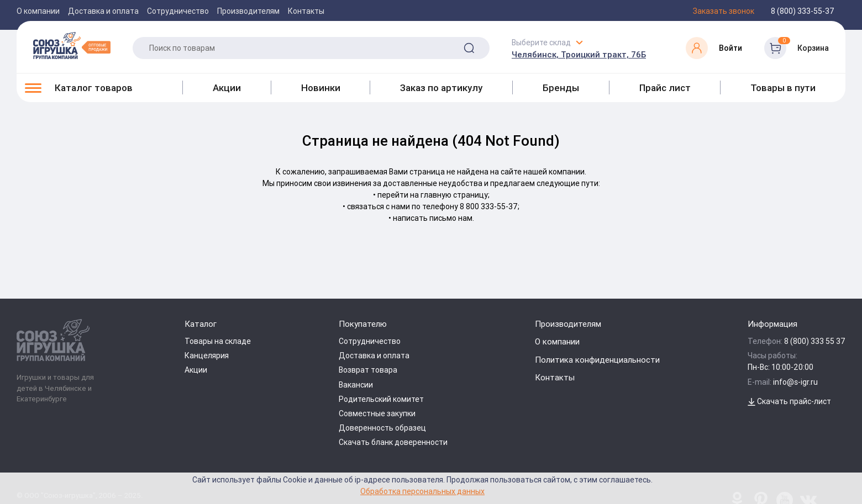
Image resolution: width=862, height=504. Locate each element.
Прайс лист (665, 88)
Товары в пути (783, 88)
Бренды (561, 88)
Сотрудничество (178, 11)
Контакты (306, 11)
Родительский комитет (381, 399)
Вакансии (356, 385)
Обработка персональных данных (422, 491)
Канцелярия (207, 356)
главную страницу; (455, 195)
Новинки (321, 88)
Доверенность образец (382, 428)
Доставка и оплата (103, 11)
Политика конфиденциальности (597, 360)
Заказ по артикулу (441, 88)
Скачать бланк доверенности (393, 442)
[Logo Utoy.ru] (72, 45)
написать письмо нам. (433, 218)
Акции (227, 88)
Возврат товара (368, 370)
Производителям (248, 11)
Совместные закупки (377, 413)
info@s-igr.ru (795, 382)
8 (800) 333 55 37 (815, 341)
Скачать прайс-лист (789, 401)
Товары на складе (218, 341)
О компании (38, 11)
